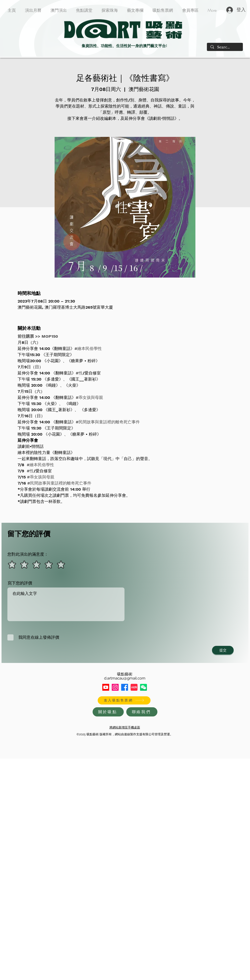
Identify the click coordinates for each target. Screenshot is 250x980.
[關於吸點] (108, 712)
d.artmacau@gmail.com (125, 678)
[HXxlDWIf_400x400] (143, 687)
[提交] (223, 650)
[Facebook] (125, 687)
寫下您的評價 (20, 583)
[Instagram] (115, 687)
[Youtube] (106, 687)
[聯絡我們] (142, 712)
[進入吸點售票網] (124, 700)
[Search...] (225, 47)
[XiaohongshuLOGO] (134, 687)
